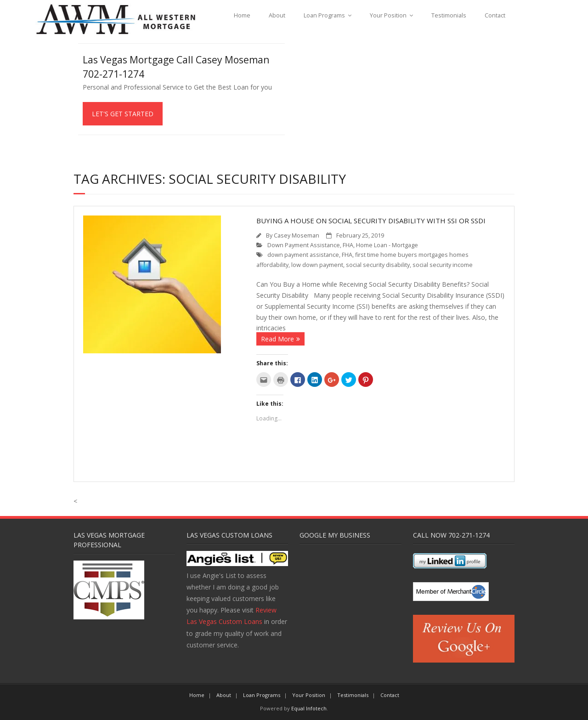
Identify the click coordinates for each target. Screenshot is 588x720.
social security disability (378, 265)
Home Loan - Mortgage (387, 245)
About (277, 15)
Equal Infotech (309, 708)
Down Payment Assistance (304, 245)
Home (242, 15)
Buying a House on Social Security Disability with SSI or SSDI (371, 221)
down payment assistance (303, 255)
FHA (348, 245)
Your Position (388, 15)
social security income (443, 265)
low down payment (317, 265)
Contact (495, 15)
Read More (277, 339)
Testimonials (449, 15)
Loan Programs (324, 15)
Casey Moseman (297, 235)
